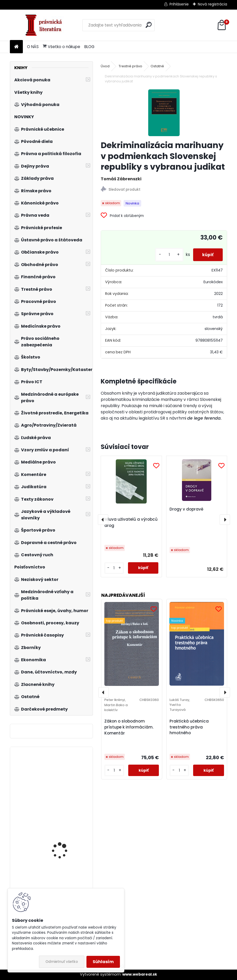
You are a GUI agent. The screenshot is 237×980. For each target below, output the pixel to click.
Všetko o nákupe (62, 47)
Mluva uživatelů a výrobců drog (131, 522)
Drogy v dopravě (186, 509)
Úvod (105, 66)
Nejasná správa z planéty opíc (60, 779)
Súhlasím (103, 962)
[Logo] (46, 25)
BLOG (89, 47)
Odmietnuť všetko (62, 962)
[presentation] (103, 520)
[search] (149, 25)
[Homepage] (16, 47)
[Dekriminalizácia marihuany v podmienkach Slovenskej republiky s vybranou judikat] (164, 113)
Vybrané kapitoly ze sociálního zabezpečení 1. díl (65, 841)
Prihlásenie (179, 4)
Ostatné (157, 66)
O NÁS (33, 47)
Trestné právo (130, 66)
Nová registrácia (212, 4)
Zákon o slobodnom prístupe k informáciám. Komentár (129, 727)
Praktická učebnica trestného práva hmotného (189, 727)
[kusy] (167, 255)
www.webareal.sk (140, 974)
